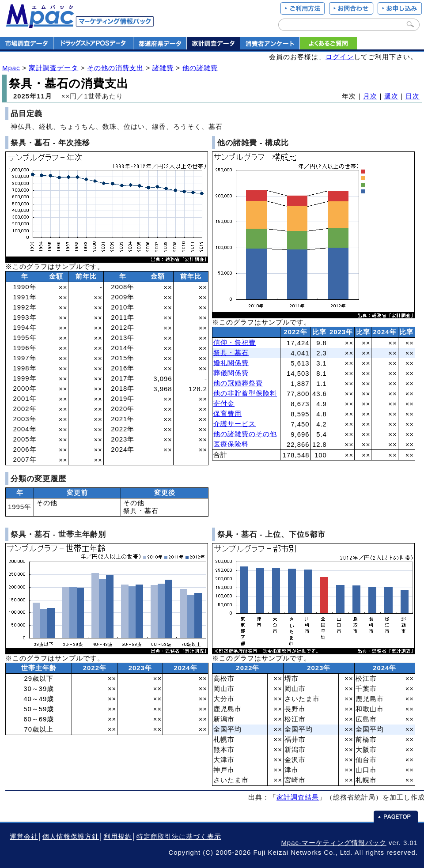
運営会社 (24, 837)
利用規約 (118, 837)
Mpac (11, 68)
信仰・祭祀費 (235, 343)
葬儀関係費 (231, 373)
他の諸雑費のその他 (245, 434)
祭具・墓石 (231, 353)
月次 (370, 96)
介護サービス (235, 424)
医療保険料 (231, 444)
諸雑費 (163, 68)
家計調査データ (53, 68)
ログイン (340, 57)
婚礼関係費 (231, 363)
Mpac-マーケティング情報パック (333, 843)
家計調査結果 (298, 797)
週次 (391, 96)
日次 (413, 96)
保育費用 (227, 414)
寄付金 (224, 404)
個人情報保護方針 (71, 837)
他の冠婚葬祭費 (238, 383)
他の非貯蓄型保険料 (245, 393)
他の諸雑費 (200, 68)
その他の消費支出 (115, 68)
